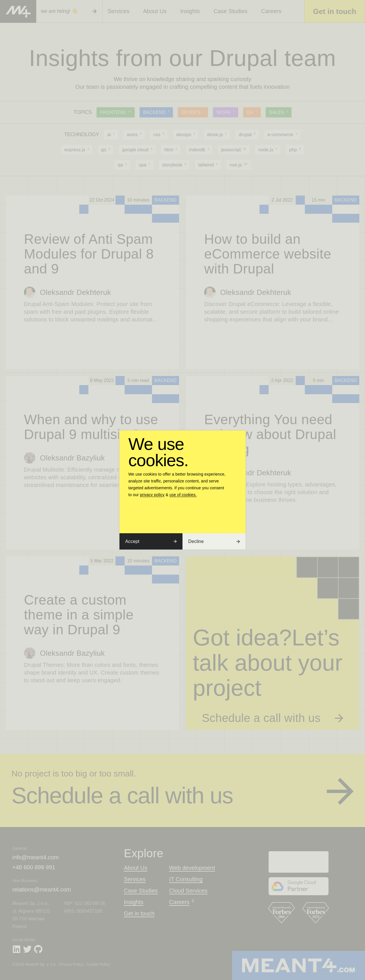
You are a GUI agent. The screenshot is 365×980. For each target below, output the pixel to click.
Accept (151, 541)
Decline (214, 541)
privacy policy (152, 495)
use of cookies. (183, 495)
